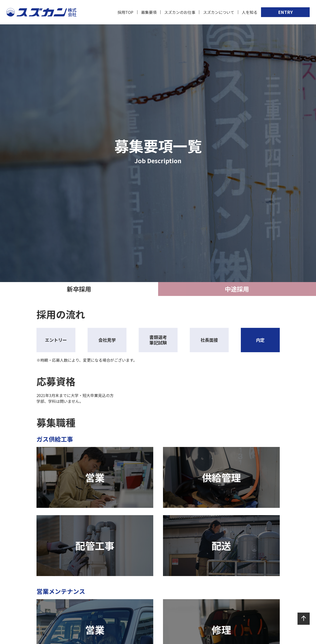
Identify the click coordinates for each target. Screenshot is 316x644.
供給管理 (221, 477)
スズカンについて (219, 12)
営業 (95, 477)
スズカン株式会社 (41, 12)
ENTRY (285, 12)
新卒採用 (79, 289)
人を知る (250, 12)
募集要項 (149, 12)
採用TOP (125, 12)
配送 (221, 546)
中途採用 (237, 289)
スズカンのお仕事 (180, 12)
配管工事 (95, 546)
